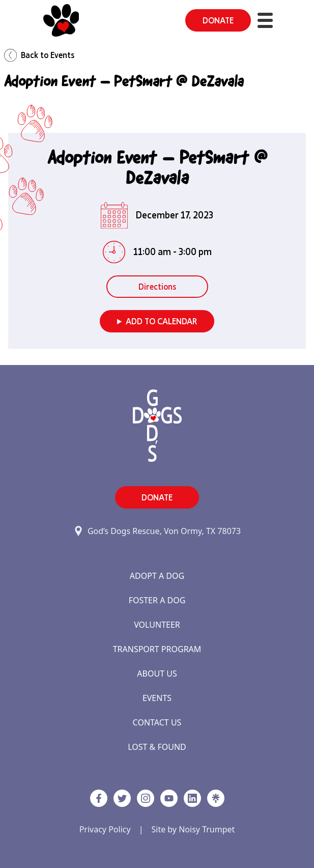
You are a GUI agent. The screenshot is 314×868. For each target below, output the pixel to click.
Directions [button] (157, 287)
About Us (157, 674)
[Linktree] (216, 798)
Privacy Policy (105, 829)
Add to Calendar (161, 321)
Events (157, 698)
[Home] (61, 20)
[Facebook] (99, 798)
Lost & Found (157, 747)
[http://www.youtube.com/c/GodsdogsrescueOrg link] (169, 798)
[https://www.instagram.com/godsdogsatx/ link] (146, 798)
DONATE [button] (218, 20)
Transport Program (157, 649)
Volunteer (157, 625)
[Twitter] (122, 798)
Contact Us (157, 722)
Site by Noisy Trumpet (193, 829)
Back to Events (39, 55)
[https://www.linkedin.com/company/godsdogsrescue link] (192, 798)
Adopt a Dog (157, 576)
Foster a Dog (157, 600)
